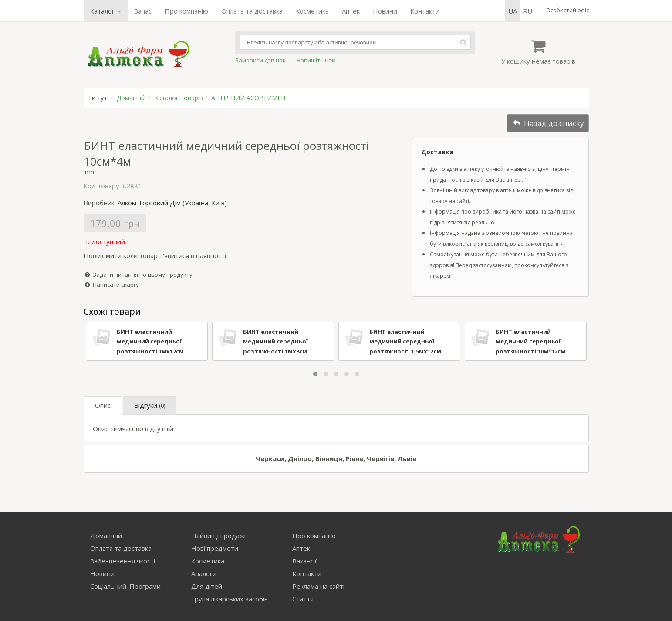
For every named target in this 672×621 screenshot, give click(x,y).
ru (528, 11)
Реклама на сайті (318, 586)
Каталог (106, 11)
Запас (143, 11)
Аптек (351, 11)
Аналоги (204, 573)
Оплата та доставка (252, 11)
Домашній (131, 98)
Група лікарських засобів (230, 599)
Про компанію (186, 11)
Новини (385, 11)
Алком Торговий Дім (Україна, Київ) (172, 203)
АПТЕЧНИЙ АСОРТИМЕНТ (250, 98)
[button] (315, 374)
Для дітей (207, 586)
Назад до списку (548, 123)
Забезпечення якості (123, 561)
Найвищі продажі (218, 536)
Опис (103, 405)
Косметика (312, 11)
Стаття (303, 599)
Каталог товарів (179, 98)
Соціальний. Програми (125, 586)
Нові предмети (215, 548)
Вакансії (304, 561)
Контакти (425, 11)
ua (513, 11)
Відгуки (150, 405)
